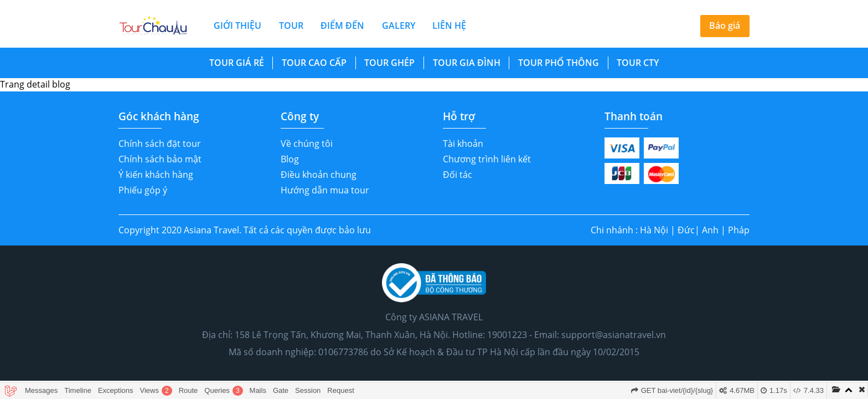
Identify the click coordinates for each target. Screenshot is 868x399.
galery (399, 25)
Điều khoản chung (319, 175)
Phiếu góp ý (143, 190)
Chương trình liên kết (487, 159)
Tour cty (638, 63)
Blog (290, 159)
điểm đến (342, 25)
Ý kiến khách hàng (156, 175)
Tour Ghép (389, 63)
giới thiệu (237, 25)
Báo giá (725, 25)
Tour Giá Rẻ (237, 63)
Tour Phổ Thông (559, 63)
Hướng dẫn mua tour (325, 190)
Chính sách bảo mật (160, 159)
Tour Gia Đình (467, 63)
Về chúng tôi (307, 144)
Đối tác (458, 175)
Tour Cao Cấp (314, 63)
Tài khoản (463, 144)
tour (291, 25)
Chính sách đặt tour (160, 144)
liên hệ (449, 25)
